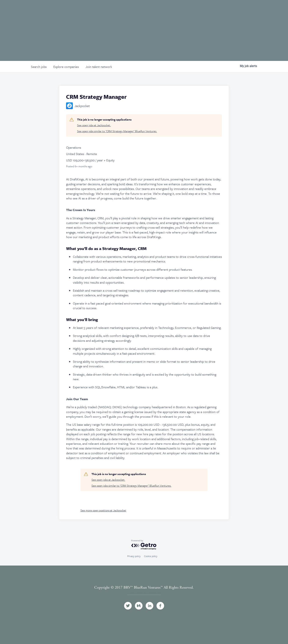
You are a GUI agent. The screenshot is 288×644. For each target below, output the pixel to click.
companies (66, 67)
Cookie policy (151, 556)
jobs (39, 67)
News (246, 9)
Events (213, 9)
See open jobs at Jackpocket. (94, 125)
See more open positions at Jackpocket (103, 510)
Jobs (230, 9)
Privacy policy (134, 556)
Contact (271, 9)
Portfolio (190, 9)
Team (169, 9)
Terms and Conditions (144, 592)
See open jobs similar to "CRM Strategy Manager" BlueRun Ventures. (117, 131)
